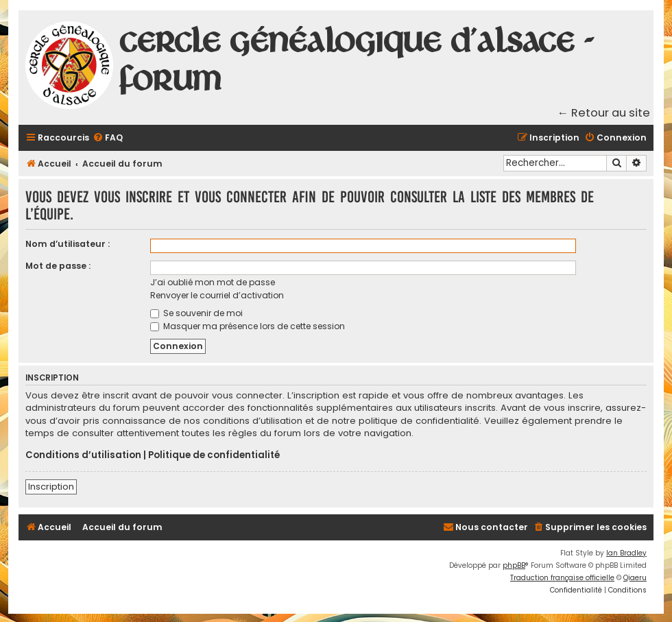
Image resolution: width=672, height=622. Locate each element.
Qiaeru (635, 578)
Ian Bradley (626, 553)
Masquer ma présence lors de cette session (248, 326)
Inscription (51, 487)
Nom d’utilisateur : (68, 244)
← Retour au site (604, 113)
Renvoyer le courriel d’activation (217, 295)
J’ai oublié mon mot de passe (213, 282)
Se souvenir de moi (196, 313)
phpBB (514, 565)
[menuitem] (108, 138)
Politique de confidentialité (214, 455)
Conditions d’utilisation (83, 455)
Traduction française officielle (562, 578)
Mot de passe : (58, 266)
